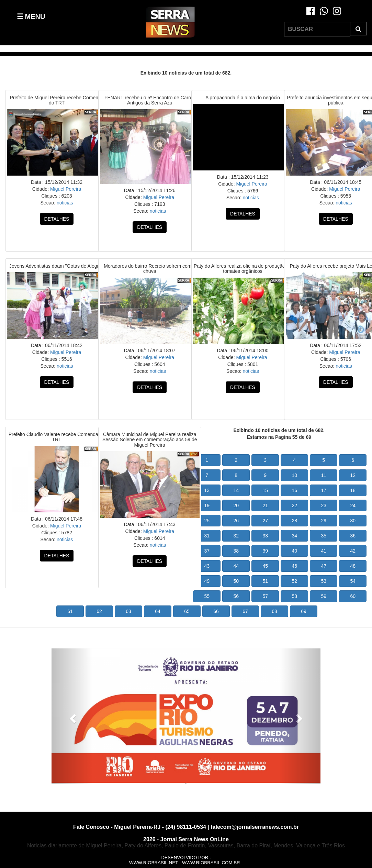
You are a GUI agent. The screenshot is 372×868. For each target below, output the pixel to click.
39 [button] (265, 551)
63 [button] (128, 611)
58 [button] (294, 596)
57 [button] (265, 596)
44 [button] (236, 566)
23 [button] (324, 505)
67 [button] (245, 611)
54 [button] (353, 581)
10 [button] (294, 475)
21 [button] (265, 505)
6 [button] (353, 460)
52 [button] (294, 581)
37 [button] (207, 551)
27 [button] (265, 521)
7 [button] (207, 475)
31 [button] (207, 536)
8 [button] (236, 475)
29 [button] (324, 521)
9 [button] (265, 475)
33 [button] (265, 536)
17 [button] (324, 490)
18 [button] (353, 490)
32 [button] (236, 536)
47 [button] (324, 566)
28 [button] (294, 521)
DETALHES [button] (57, 219)
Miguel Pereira (65, 189)
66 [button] (216, 611)
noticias (64, 203)
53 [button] (324, 581)
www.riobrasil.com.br (211, 863)
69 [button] (304, 611)
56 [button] (236, 596)
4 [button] (294, 460)
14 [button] (236, 490)
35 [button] (324, 536)
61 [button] (70, 611)
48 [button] (353, 566)
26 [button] (236, 521)
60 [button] (353, 596)
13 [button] (207, 490)
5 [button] (324, 460)
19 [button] (207, 505)
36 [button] (353, 536)
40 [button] (294, 551)
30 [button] (353, 521)
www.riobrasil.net (154, 863)
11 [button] (324, 475)
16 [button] (294, 490)
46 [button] (294, 566)
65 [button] (187, 611)
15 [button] (265, 490)
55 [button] (207, 596)
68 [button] (274, 611)
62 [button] (99, 611)
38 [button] (236, 551)
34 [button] (294, 536)
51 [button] (265, 581)
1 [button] (207, 460)
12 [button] (353, 475)
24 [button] (353, 505)
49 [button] (207, 581)
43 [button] (207, 566)
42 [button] (353, 551)
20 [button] (236, 505)
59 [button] (324, 596)
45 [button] (265, 566)
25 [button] (207, 521)
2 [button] (236, 460)
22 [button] (294, 505)
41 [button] (324, 551)
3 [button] (265, 460)
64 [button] (158, 611)
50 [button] (236, 581)
